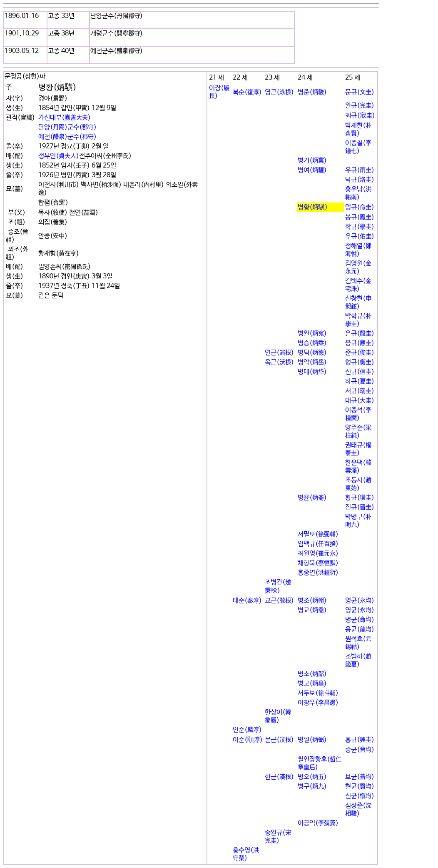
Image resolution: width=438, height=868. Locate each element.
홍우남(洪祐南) (358, 193)
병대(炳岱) (312, 372)
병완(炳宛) (312, 334)
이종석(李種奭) (358, 414)
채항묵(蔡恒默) (318, 563)
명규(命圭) (360, 207)
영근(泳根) (279, 92)
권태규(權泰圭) (358, 449)
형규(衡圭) (360, 362)
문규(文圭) (360, 92)
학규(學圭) (360, 227)
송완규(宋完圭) (278, 837)
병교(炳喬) (312, 610)
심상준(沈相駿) (358, 810)
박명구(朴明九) (358, 521)
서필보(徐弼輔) (318, 534)
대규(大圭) (360, 401)
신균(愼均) (360, 796)
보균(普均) (360, 777)
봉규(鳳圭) (360, 217)
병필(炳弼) (312, 740)
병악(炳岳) (312, 362)
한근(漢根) (279, 777)
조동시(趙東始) (358, 484)
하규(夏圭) (360, 381)
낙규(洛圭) (360, 180)
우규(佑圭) (360, 236)
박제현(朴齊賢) (358, 130)
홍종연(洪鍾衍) (318, 573)
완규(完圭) (360, 106)
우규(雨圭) (360, 170)
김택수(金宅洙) (358, 285)
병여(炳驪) (312, 170)
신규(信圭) (360, 372)
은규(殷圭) (360, 334)
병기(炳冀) (312, 161)
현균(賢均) (360, 787)
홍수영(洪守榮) (246, 854)
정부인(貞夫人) (59, 156)
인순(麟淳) (247, 730)
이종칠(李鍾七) (358, 147)
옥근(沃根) (279, 362)
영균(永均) (360, 601)
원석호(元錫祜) (358, 643)
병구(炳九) (312, 787)
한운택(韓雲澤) (358, 467)
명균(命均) (360, 620)
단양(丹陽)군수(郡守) (67, 127)
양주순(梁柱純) (358, 432)
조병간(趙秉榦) (278, 587)
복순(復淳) (247, 92)
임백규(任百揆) (318, 544)
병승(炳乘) (312, 343)
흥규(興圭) (360, 740)
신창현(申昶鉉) (358, 303)
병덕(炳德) (312, 353)
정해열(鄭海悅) (358, 250)
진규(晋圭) (360, 507)
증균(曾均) (360, 750)
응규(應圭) (360, 343)
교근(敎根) (279, 601)
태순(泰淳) (247, 601)
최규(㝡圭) (360, 116)
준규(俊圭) (360, 353)
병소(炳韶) (312, 674)
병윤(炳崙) (312, 498)
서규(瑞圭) (360, 391)
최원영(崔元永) (318, 554)
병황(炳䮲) (313, 207)
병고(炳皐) (312, 684)
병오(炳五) (312, 777)
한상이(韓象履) (278, 716)
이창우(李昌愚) (318, 703)
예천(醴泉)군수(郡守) (67, 137)
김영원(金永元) (358, 268)
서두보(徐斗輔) (318, 693)
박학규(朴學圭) (358, 320)
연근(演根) (279, 353)
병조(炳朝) (312, 601)
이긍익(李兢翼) (318, 823)
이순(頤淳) (248, 740)
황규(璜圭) (360, 498)
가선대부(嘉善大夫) (65, 118)
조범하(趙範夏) (358, 660)
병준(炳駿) (312, 92)
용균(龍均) (360, 629)
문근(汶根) (279, 740)
